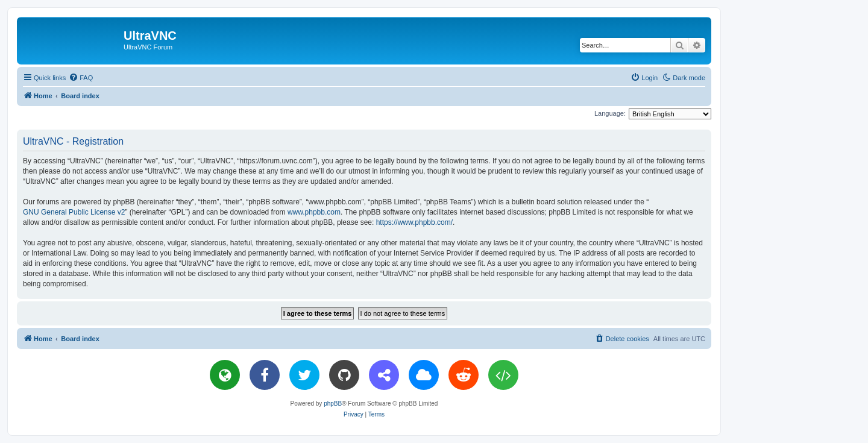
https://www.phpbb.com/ (414, 222)
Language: (610, 113)
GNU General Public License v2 (74, 212)
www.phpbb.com (314, 212)
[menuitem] (81, 78)
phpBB (333, 404)
